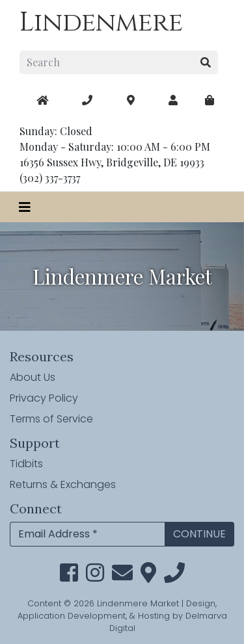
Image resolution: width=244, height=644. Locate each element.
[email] (122, 577)
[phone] (174, 577)
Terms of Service (51, 419)
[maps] (210, 100)
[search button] (206, 62)
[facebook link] (69, 577)
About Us (33, 377)
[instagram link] (95, 577)
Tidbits (26, 464)
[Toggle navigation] (25, 207)
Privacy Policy (44, 398)
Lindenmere (101, 23)
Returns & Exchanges (63, 484)
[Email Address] (87, 534)
